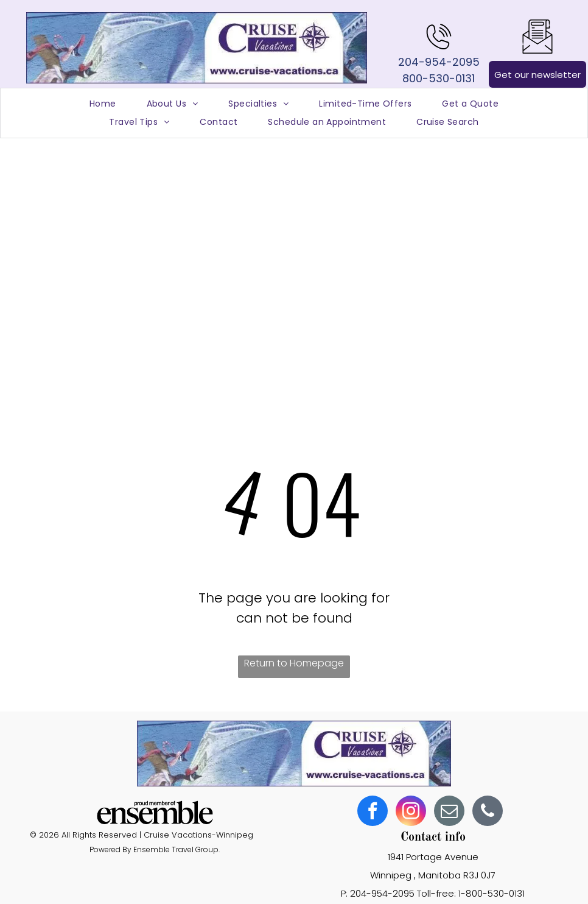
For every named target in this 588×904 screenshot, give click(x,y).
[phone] (488, 812)
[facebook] (373, 812)
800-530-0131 (439, 78)
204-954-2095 (439, 62)
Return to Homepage (294, 663)
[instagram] (411, 812)
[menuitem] (103, 104)
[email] (449, 812)
